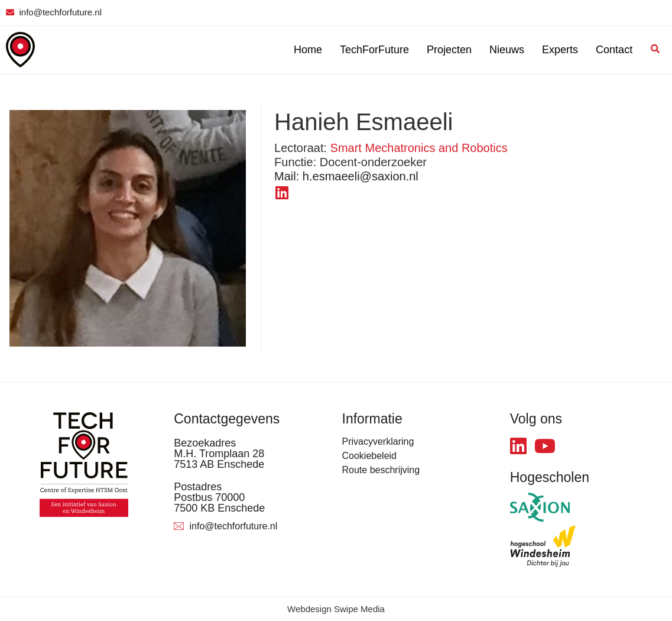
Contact (614, 50)
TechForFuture (374, 50)
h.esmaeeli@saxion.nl (346, 176)
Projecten (449, 50)
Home (308, 50)
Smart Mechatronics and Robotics (419, 148)
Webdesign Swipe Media (336, 609)
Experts (560, 50)
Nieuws (507, 50)
